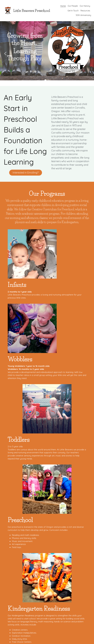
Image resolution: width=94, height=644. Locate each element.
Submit (22, 585)
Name (8, 529)
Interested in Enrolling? (28, 163)
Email (8, 536)
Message (9, 557)
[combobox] (19, 542)
